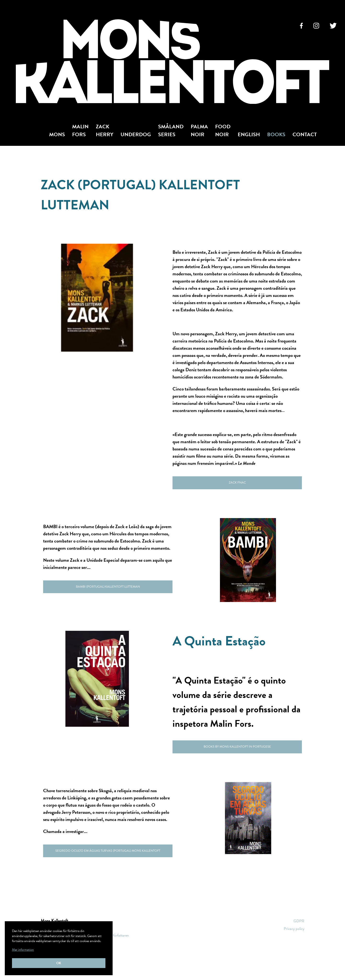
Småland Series (171, 130)
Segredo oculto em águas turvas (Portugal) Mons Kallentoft (108, 851)
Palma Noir (199, 130)
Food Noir (223, 130)
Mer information (23, 950)
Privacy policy (294, 929)
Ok (59, 963)
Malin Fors (80, 130)
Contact (305, 134)
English (249, 134)
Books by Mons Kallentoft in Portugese (237, 747)
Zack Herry (105, 130)
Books (276, 134)
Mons (57, 134)
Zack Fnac (237, 483)
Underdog (136, 134)
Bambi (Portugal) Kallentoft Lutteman (108, 587)
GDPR (299, 921)
